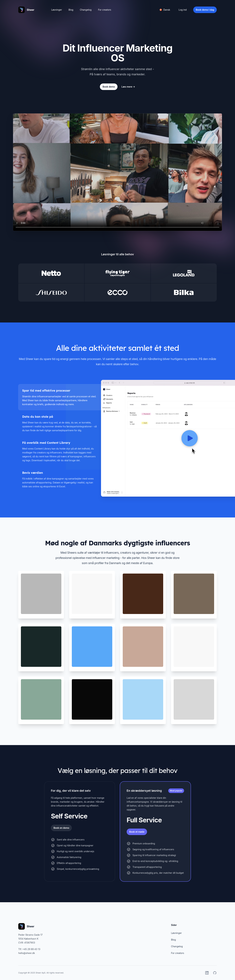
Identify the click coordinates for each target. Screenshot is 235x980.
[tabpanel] (159, 438)
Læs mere (128, 87)
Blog (71, 10)
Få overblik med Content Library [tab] (46, 443)
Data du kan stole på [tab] (38, 417)
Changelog (86, 10)
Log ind (183, 10)
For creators (105, 10)
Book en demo (61, 828)
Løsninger (57, 10)
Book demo (109, 87)
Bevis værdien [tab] (33, 473)
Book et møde (137, 832)
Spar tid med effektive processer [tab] (46, 391)
